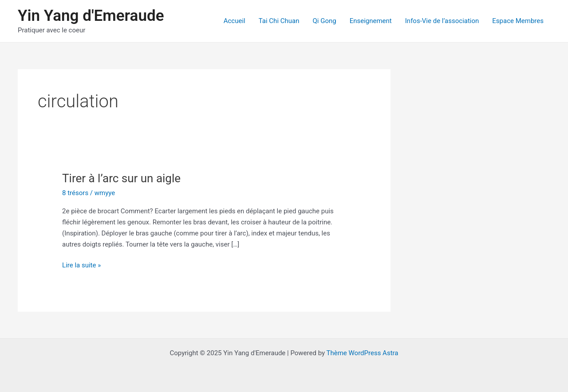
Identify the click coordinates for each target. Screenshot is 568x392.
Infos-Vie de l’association (442, 21)
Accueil (235, 21)
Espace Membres (518, 21)
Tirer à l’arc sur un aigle (121, 178)
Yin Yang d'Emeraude (91, 16)
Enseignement (371, 21)
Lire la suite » (81, 265)
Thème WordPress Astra (363, 353)
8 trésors (75, 193)
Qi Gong (324, 21)
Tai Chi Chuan (279, 21)
